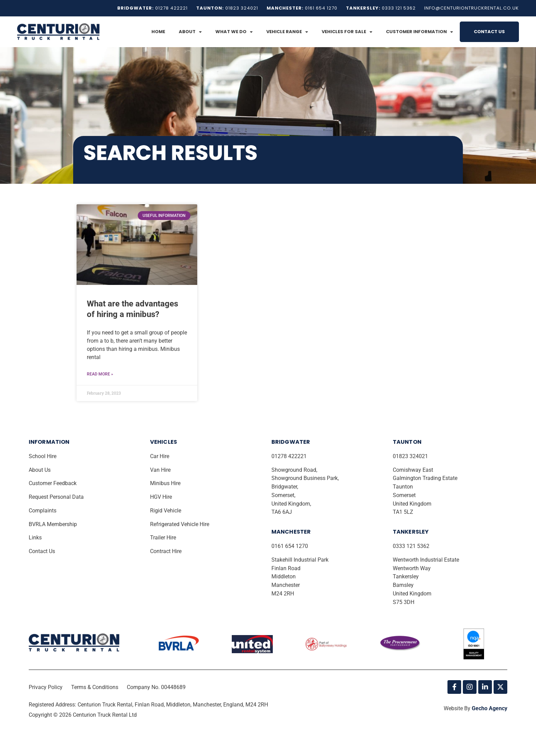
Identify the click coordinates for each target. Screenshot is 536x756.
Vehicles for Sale (347, 32)
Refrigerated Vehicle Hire (180, 525)
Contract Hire (166, 552)
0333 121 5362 (411, 546)
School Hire (43, 457)
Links (36, 538)
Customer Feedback (53, 484)
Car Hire (160, 457)
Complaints (43, 511)
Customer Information (419, 32)
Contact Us (489, 32)
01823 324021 (411, 457)
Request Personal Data (56, 497)
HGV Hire (162, 497)
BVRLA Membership (53, 525)
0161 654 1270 (290, 546)
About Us (40, 470)
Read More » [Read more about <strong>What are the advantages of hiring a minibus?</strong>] (100, 374)
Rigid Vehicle (166, 511)
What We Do (234, 32)
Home (158, 32)
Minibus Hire (166, 484)
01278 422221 (290, 457)
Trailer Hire (163, 538)
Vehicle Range (287, 32)
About (190, 32)
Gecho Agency (490, 709)
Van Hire (160, 470)
